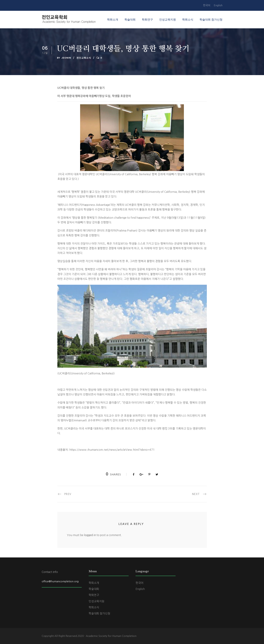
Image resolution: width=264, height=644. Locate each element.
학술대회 (130, 20)
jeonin (66, 58)
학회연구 (147, 20)
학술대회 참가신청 (211, 20)
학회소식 (188, 20)
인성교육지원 (168, 20)
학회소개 (113, 20)
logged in (90, 535)
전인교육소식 (84, 58)
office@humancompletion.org (60, 581)
